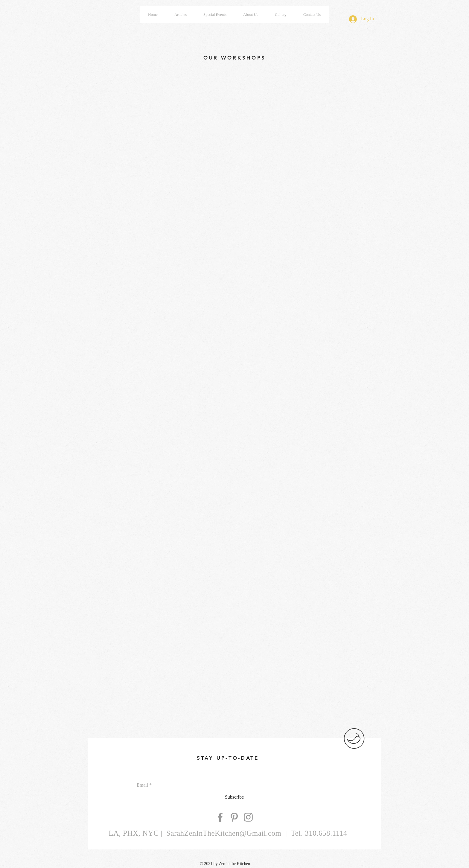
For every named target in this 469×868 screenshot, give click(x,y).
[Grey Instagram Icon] (248, 817)
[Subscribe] (234, 797)
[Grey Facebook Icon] (220, 817)
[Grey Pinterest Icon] (234, 817)
